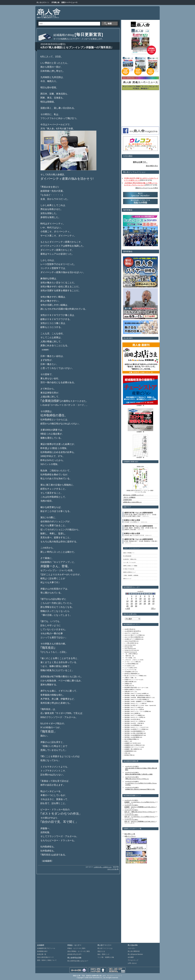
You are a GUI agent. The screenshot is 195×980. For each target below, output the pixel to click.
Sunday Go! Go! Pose (130, 650)
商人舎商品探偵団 (127, 556)
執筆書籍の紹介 (42, 951)
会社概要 (131, 957)
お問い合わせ (132, 963)
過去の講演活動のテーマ (45, 957)
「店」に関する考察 (130, 654)
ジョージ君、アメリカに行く (130, 563)
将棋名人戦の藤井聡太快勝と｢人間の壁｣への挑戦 (139, 774)
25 (145, 603)
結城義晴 (127, 802)
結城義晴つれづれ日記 (131, 743)
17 (140, 601)
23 (136, 603)
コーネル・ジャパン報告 (131, 662)
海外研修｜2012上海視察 (131, 713)
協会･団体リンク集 (130, 834)
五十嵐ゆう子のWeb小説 (129, 569)
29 (132, 606)
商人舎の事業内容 (134, 951)
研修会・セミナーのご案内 (76, 948)
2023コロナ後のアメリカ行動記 (133, 635)
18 (145, 601)
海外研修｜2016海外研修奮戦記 (133, 731)
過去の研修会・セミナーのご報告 (79, 951)
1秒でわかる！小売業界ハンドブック (133, 495)
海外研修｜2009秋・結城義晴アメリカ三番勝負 (138, 701)
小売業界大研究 (127, 500)
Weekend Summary (130, 652)
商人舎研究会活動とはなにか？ (78, 961)
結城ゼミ (127, 741)
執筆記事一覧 (42, 954)
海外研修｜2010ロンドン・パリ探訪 (135, 703)
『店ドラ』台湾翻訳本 (129, 497)
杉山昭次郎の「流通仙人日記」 (130, 559)
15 (132, 601)
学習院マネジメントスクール (133, 680)
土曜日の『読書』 (129, 678)
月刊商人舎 (55, 2)
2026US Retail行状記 (130, 641)
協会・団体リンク (103, 954)
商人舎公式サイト (43, 2)
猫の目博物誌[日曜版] (130, 739)
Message (127, 647)
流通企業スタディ (129, 692)
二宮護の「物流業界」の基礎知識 (131, 575)
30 (136, 606)
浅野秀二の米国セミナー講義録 (130, 566)
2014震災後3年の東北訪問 (132, 631)
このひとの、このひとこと (103, 867)
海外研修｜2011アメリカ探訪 (133, 707)
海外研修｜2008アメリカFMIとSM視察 (135, 693)
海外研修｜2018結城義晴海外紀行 (134, 735)
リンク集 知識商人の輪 (106, 957)
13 (153, 599)
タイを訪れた (128, 666)
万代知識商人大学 (129, 672)
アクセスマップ (133, 960)
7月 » (153, 608)
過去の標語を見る (152, 166)
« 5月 (128, 608)
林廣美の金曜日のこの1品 (132, 690)
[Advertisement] (112, 13)
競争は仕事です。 (140, 162)
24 (140, 603)
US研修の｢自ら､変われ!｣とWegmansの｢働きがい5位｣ (140, 789)
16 (136, 601)
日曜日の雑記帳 (129, 682)
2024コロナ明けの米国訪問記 (133, 637)
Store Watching (129, 649)
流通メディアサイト (130, 836)
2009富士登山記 (129, 629)
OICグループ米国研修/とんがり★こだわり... (143, 807)
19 (149, 601)
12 (149, 599)
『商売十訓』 (128, 656)
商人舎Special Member (135, 954)
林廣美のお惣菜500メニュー (130, 572)
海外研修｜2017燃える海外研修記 (134, 733)
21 (127, 603)
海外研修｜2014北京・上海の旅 (133, 723)
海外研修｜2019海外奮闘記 (132, 737)
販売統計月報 (128, 755)
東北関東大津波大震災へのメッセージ (135, 688)
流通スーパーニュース (69, 2)
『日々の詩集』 (129, 658)
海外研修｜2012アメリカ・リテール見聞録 (136, 711)
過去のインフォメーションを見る (147, 188)
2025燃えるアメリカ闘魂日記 (133, 639)
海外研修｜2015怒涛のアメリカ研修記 (135, 729)
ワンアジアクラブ (129, 670)
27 (153, 603)
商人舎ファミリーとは (105, 948)
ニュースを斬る (129, 668)
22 (132, 603)
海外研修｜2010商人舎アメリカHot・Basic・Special (139, 705)
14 (127, 601)
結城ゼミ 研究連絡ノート (129, 553)
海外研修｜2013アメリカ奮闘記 (133, 715)
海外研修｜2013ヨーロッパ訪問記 (134, 717)
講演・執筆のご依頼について (47, 960)
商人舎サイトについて (115, 976)
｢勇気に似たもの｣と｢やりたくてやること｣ (137, 779)
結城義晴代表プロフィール (46, 948)
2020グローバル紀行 (130, 633)
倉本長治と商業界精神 (131, 674)
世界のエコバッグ (127, 579)
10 (140, 599)
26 (149, 603)
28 (127, 606)
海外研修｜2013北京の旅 (131, 719)
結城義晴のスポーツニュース (133, 747)
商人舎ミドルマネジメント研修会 (134, 676)
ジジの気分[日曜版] (130, 664)
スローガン (131, 948)
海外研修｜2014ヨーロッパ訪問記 (134, 721)
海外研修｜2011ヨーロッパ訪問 (133, 709)
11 (145, 599)
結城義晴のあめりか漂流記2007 (133, 745)
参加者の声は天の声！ (75, 954)
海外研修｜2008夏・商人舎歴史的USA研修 (136, 695)
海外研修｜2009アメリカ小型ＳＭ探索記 (136, 699)
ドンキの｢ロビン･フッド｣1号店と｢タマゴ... (143, 802)
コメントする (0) (113, 869)
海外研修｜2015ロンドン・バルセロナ (135, 727)
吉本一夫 (127, 812)
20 (153, 601)
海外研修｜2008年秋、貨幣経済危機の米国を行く (138, 697)
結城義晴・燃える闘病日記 (132, 749)
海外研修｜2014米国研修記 (132, 725)
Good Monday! (128, 645)
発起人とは (101, 951)
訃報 (126, 753)
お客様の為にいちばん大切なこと (132, 502)
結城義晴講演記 (129, 751)
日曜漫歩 (127, 684)
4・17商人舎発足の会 (130, 643)
